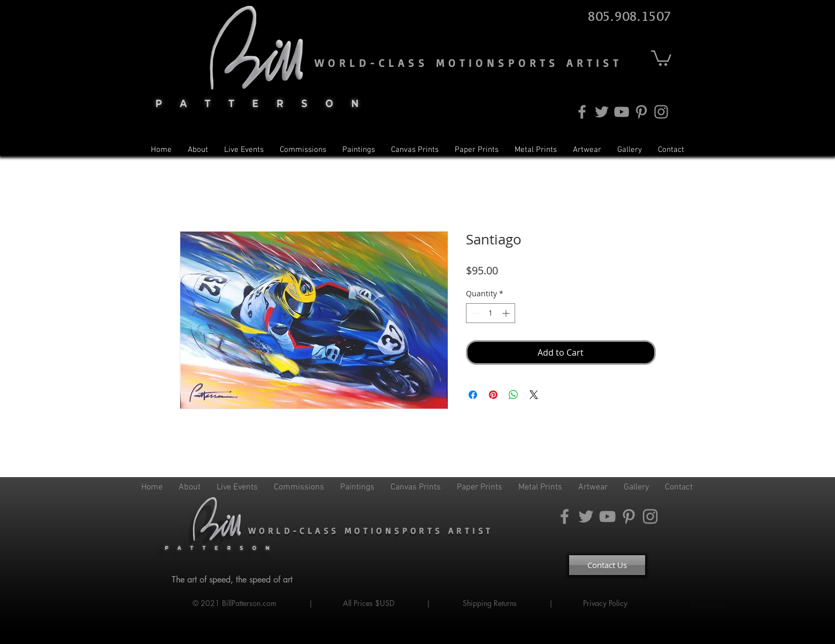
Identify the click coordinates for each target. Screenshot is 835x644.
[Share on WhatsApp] (514, 395)
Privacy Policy (606, 603)
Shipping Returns (490, 603)
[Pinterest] (641, 112)
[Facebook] (582, 112)
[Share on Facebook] (473, 395)
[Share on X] (534, 395)
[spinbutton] (491, 313)
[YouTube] (622, 112)
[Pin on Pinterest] (493, 395)
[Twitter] (602, 112)
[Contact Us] (607, 565)
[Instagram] (661, 112)
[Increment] (507, 313)
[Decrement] (474, 313)
